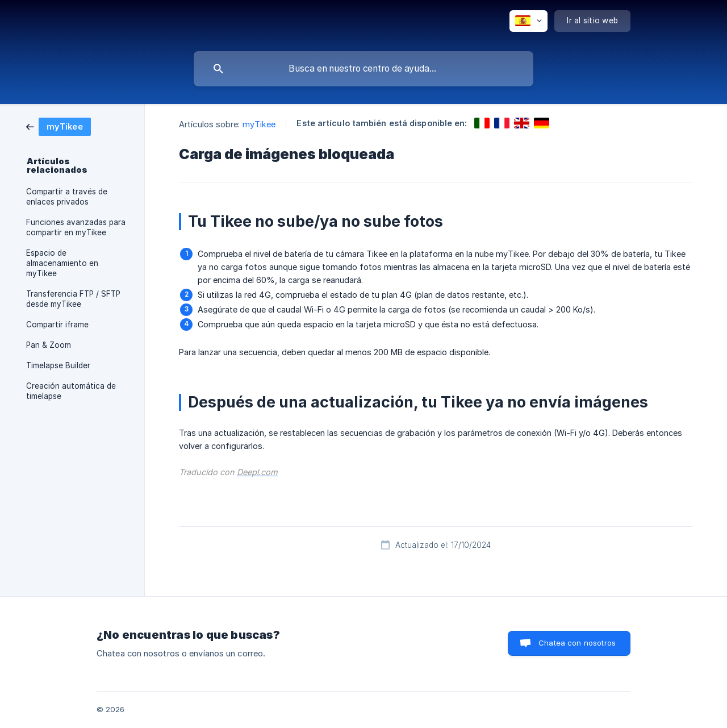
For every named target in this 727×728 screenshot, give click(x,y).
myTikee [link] (259, 124)
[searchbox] (363, 69)
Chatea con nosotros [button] (577, 643)
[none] (528, 21)
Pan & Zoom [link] (49, 345)
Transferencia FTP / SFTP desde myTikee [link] (73, 299)
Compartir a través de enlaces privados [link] (67, 197)
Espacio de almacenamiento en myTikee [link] (62, 263)
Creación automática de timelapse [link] (71, 391)
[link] (59, 126)
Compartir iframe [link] (57, 325)
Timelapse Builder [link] (58, 365)
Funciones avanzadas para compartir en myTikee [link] (76, 227)
